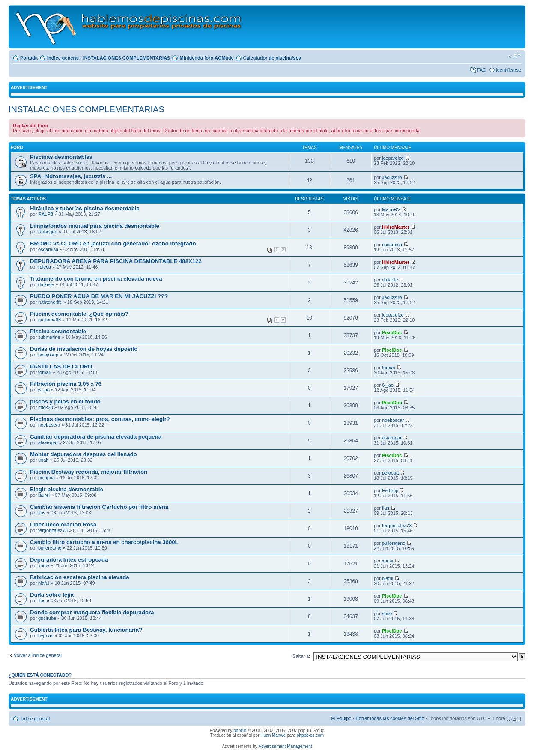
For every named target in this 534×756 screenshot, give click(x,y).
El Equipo (341, 718)
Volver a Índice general (38, 655)
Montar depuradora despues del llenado (84, 454)
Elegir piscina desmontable (67, 489)
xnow (44, 565)
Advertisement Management (285, 746)
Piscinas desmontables (61, 157)
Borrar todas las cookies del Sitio (390, 718)
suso (387, 613)
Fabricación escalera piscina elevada (80, 577)
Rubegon (48, 232)
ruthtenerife (50, 302)
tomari (45, 372)
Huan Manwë (273, 735)
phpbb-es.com (310, 735)
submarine (49, 337)
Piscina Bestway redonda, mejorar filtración (89, 472)
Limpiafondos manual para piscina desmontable (95, 226)
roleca (45, 267)
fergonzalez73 (53, 530)
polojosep (48, 355)
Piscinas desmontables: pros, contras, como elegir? (100, 419)
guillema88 (49, 320)
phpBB (240, 731)
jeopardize (393, 158)
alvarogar (48, 442)
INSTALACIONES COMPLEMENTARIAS (127, 58)
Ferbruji (390, 490)
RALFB (46, 214)
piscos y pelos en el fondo (65, 402)
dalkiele (46, 284)
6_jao (44, 390)
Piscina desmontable (58, 331)
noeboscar (49, 425)
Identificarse (509, 70)
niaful (44, 583)
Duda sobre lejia (52, 595)
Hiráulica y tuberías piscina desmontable (85, 208)
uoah (43, 460)
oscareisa (48, 249)
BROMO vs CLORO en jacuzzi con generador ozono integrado (113, 244)
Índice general (63, 58)
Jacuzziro (392, 177)
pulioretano (50, 548)
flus (42, 513)
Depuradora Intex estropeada (69, 560)
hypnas (46, 636)
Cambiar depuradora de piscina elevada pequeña (96, 437)
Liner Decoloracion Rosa (63, 524)
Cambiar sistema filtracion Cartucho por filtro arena (99, 507)
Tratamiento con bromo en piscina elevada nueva (96, 279)
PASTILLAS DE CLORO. (62, 366)
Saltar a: (301, 656)
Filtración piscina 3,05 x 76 (66, 384)
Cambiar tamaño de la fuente (515, 56)
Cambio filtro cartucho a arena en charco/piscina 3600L (104, 542)
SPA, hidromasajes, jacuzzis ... (71, 176)
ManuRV (391, 209)
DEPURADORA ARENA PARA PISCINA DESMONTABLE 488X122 (116, 261)
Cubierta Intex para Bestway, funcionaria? (86, 630)
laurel (44, 495)
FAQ (482, 70)
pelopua (46, 478)
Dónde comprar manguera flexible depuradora (92, 612)
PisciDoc (392, 332)
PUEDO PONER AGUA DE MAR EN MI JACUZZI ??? (99, 296)
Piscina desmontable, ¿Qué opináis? (79, 314)
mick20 (46, 407)
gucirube (47, 618)
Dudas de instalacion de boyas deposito (84, 349)
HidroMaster (396, 227)
